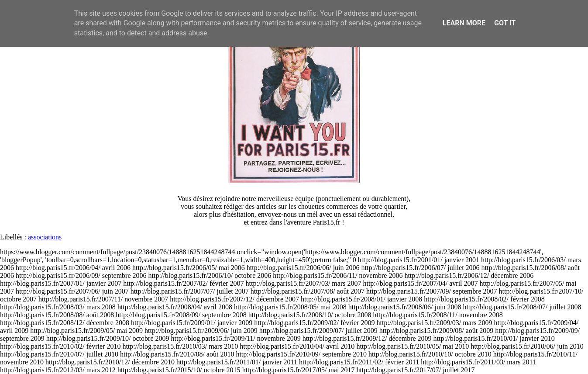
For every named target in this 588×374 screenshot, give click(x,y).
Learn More (464, 23)
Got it (505, 23)
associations (45, 237)
